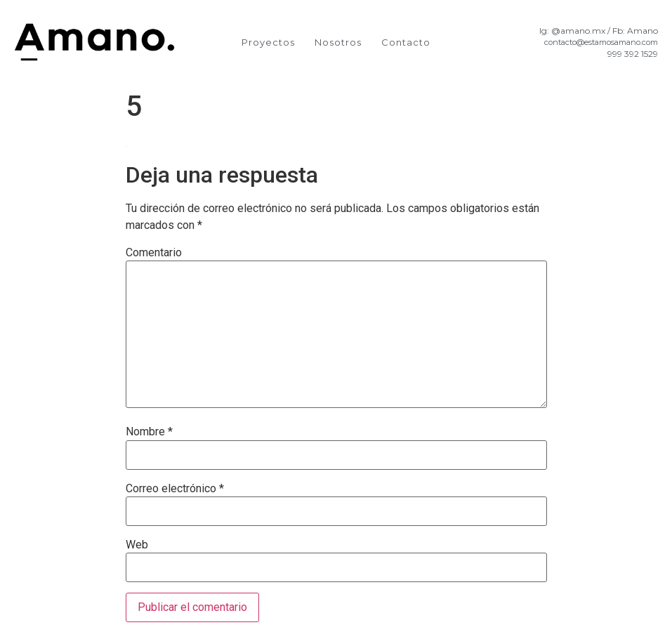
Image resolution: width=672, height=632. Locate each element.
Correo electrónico (175, 489)
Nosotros (338, 42)
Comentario (154, 253)
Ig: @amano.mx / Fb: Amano (599, 31)
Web (137, 545)
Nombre (149, 432)
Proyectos (268, 42)
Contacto (406, 42)
